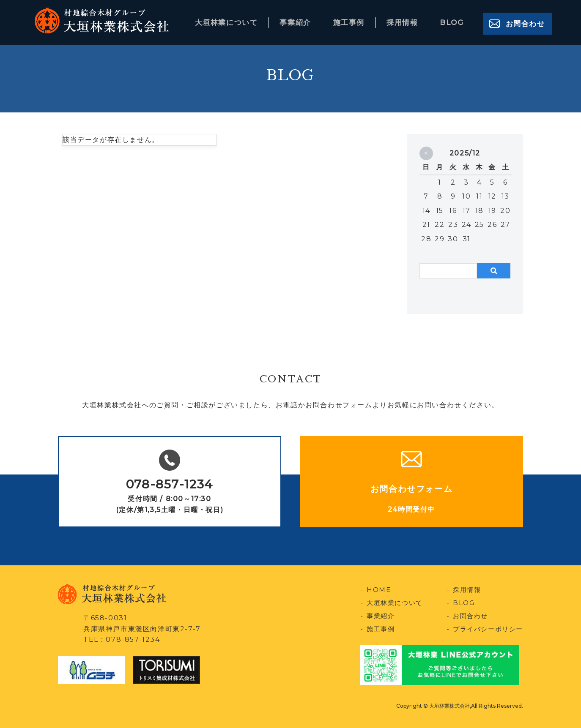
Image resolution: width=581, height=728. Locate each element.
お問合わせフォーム (411, 489)
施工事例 (352, 21)
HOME (379, 590)
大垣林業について (231, 21)
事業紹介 (300, 21)
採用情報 (404, 21)
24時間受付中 (411, 509)
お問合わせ (525, 21)
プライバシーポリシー (486, 628)
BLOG (452, 21)
